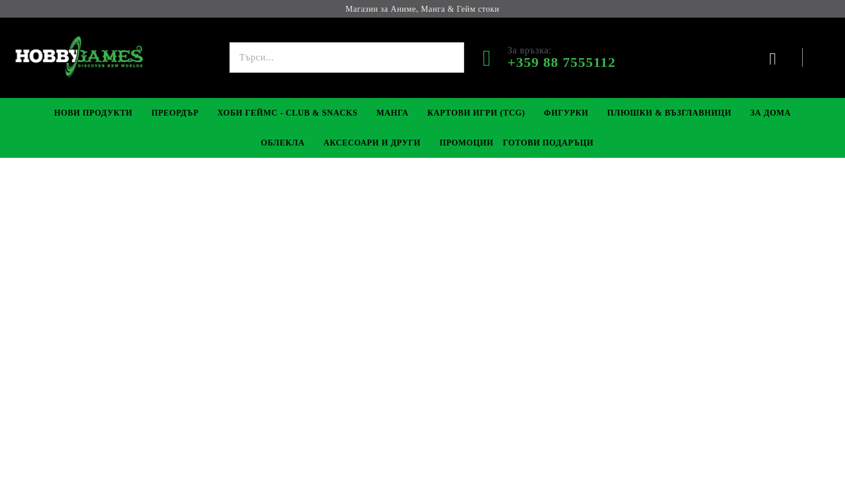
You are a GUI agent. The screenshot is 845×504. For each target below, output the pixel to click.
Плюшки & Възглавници (670, 113)
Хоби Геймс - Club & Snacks (288, 113)
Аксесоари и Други (372, 143)
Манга (392, 113)
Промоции (467, 143)
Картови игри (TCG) (476, 113)
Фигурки (566, 113)
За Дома (771, 113)
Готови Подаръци (548, 143)
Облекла (283, 143)
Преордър (175, 113)
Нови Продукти (93, 113)
